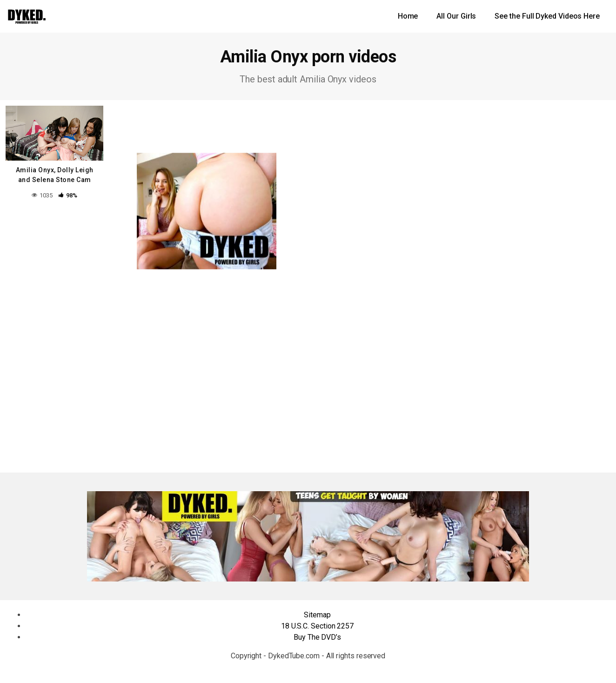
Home (408, 16)
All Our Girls (456, 16)
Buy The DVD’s (317, 637)
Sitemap (317, 615)
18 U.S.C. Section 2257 (317, 626)
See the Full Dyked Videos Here (547, 16)
